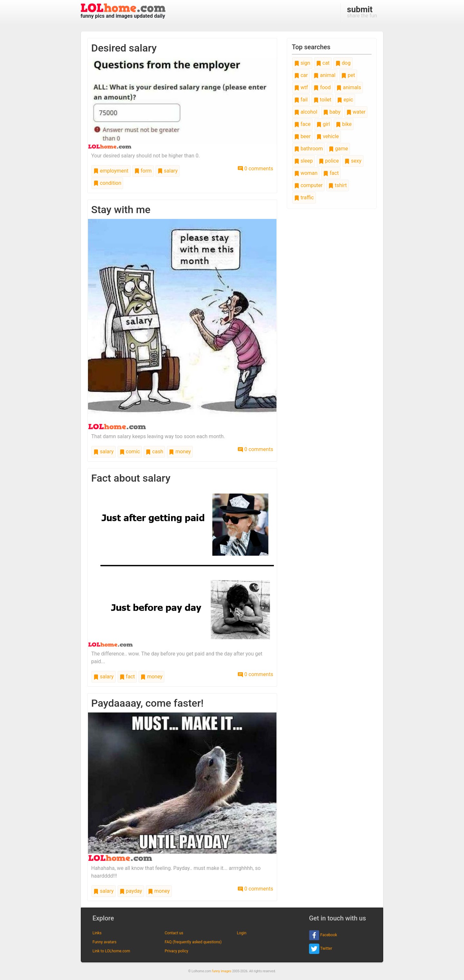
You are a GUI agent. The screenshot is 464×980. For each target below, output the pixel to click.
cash (154, 452)
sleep (304, 161)
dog (343, 63)
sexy (353, 161)
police (329, 161)
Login (242, 933)
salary (168, 171)
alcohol (306, 112)
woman (306, 173)
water (356, 112)
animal (324, 75)
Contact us (174, 933)
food (322, 87)
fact (127, 677)
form (143, 171)
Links (97, 933)
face (302, 124)
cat (323, 63)
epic (345, 100)
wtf (301, 87)
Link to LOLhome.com (111, 951)
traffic (304, 198)
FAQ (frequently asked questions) (193, 942)
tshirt (338, 185)
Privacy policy (176, 951)
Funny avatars (104, 942)
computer (308, 185)
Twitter (321, 949)
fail (301, 100)
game (338, 149)
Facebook (323, 935)
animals (349, 87)
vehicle (328, 136)
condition (107, 183)
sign (302, 63)
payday (131, 891)
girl (323, 124)
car (301, 75)
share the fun (362, 12)
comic (130, 452)
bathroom (309, 149)
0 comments (255, 169)
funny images (222, 971)
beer (302, 136)
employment (111, 171)
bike (344, 124)
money (180, 452)
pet (348, 75)
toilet (323, 100)
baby (332, 112)
